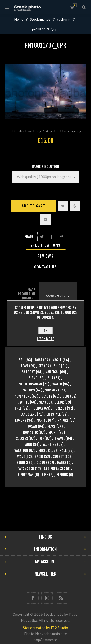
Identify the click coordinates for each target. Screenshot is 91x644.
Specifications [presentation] (45, 245)
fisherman (26, 475)
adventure (23, 396)
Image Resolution (45, 167)
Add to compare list (75, 206)
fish (45, 475)
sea (41, 366)
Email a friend (45, 220)
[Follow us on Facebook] (33, 598)
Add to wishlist (63, 206)
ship (57, 366)
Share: (29, 237)
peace (52, 426)
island (32, 378)
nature (63, 420)
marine (42, 420)
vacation (21, 451)
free (18, 408)
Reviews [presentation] (46, 256)
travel (60, 438)
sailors (29, 390)
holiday (37, 408)
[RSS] (61, 598)
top (41, 438)
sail (22, 360)
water (57, 384)
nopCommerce (45, 640)
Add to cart (34, 206)
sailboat (28, 372)
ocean (32, 426)
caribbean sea (55, 469)
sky (42, 402)
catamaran (26, 469)
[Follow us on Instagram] (47, 598)
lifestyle (54, 414)
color (59, 402)
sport (53, 432)
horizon (60, 408)
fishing (62, 475)
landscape (28, 414)
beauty (47, 396)
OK (46, 331)
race (63, 451)
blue (66, 396)
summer (51, 390)
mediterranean (30, 384)
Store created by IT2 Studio (45, 628)
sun (51, 378)
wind (28, 445)
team (25, 366)
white (25, 402)
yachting (50, 445)
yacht (57, 360)
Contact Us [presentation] (46, 267)
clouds (42, 463)
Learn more (45, 339)
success (22, 438)
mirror (44, 451)
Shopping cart (75, 5)
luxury (21, 420)
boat (39, 360)
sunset (58, 457)
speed (39, 457)
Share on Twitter (42, 237)
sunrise (23, 463)
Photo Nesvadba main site (45, 634)
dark (61, 463)
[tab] (45, 245)
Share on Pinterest (62, 237)
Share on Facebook (52, 237)
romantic (31, 432)
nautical (52, 372)
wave (21, 457)
